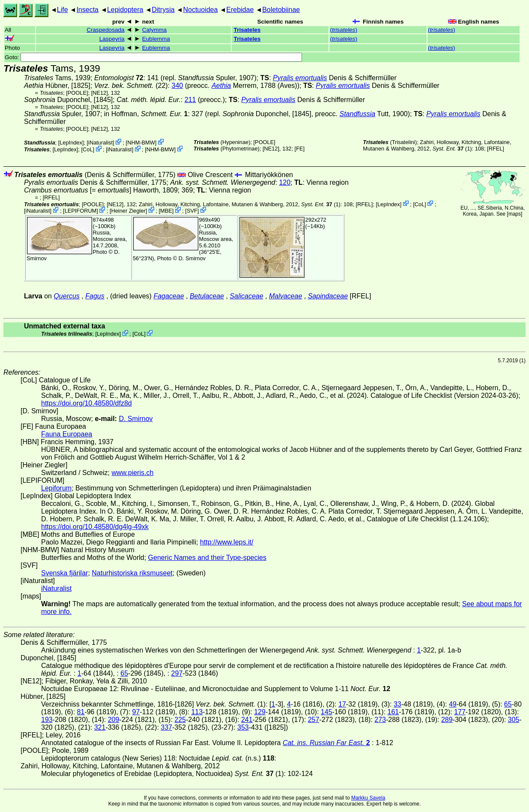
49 (453, 704)
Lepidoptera (125, 10)
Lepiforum (56, 488)
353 (243, 727)
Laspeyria (112, 39)
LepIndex (71, 143)
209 (114, 720)
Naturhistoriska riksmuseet (132, 573)
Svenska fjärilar (64, 573)
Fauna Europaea (67, 434)
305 (514, 720)
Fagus (95, 296)
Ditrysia (163, 10)
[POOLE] (77, 93)
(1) (452, 149)
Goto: (153, 57)
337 (166, 727)
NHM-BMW (141, 143)
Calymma (154, 30)
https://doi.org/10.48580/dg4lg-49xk (95, 527)
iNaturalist (100, 143)
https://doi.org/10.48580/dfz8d (87, 403)
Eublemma (156, 39)
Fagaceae (169, 296)
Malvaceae (285, 296)
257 (314, 720)
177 (460, 712)
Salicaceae (246, 296)
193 (47, 720)
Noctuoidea (200, 10)
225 (180, 720)
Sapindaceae (328, 296)
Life (63, 10)
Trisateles (247, 30)
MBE (166, 211)
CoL (88, 149)
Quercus (66, 296)
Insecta (87, 10)
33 (397, 704)
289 (447, 720)
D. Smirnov (192, 258)
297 (177, 673)
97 (136, 712)
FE (299, 149)
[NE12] (100, 93)
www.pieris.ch (133, 473)
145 (327, 712)
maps (515, 214)
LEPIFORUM (81, 211)
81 (81, 712)
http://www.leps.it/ (227, 542)
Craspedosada (105, 30)
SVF (192, 211)
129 (260, 712)
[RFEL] (496, 149)
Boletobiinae (281, 10)
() (343, 30)
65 (124, 673)
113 (197, 712)
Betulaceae (207, 296)
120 (285, 182)
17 (342, 704)
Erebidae (240, 10)
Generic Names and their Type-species (207, 558)
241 (247, 720)
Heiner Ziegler (128, 211)
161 (393, 712)
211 (190, 100)
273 (380, 720)
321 (100, 727)
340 (178, 86)
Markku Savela (368, 798)
